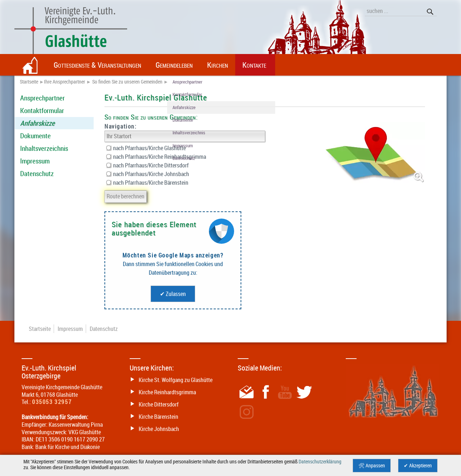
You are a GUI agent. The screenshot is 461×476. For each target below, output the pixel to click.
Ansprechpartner (42, 98)
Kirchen (218, 65)
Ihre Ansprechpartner (64, 82)
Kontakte (254, 65)
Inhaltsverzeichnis (44, 148)
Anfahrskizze (37, 123)
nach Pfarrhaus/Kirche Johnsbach (148, 174)
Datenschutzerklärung (320, 462)
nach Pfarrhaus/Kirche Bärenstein (147, 183)
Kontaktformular (42, 111)
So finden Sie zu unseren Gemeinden (127, 82)
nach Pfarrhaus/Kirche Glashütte (146, 148)
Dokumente (35, 136)
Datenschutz (37, 174)
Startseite (29, 82)
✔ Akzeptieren (418, 466)
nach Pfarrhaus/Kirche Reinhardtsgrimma (156, 157)
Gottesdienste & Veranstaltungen (97, 65)
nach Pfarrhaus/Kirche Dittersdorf (147, 165)
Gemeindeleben (174, 65)
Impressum (35, 161)
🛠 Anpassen (372, 466)
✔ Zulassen (173, 294)
